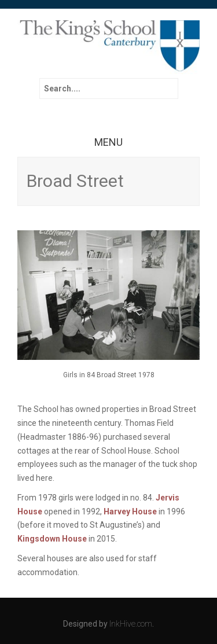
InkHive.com (131, 624)
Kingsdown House (52, 539)
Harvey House (130, 511)
